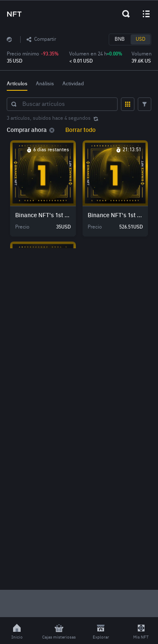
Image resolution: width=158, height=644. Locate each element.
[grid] (79, 193)
